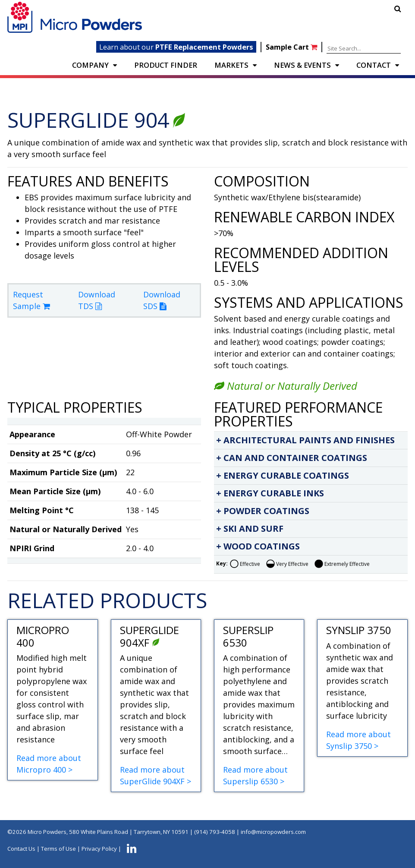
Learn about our (176, 47)
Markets (231, 65)
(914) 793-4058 (215, 832)
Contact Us (21, 849)
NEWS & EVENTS (302, 65)
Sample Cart (292, 47)
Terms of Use (58, 849)
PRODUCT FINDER (166, 65)
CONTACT (374, 65)
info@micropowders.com (273, 832)
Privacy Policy (99, 849)
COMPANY (90, 65)
